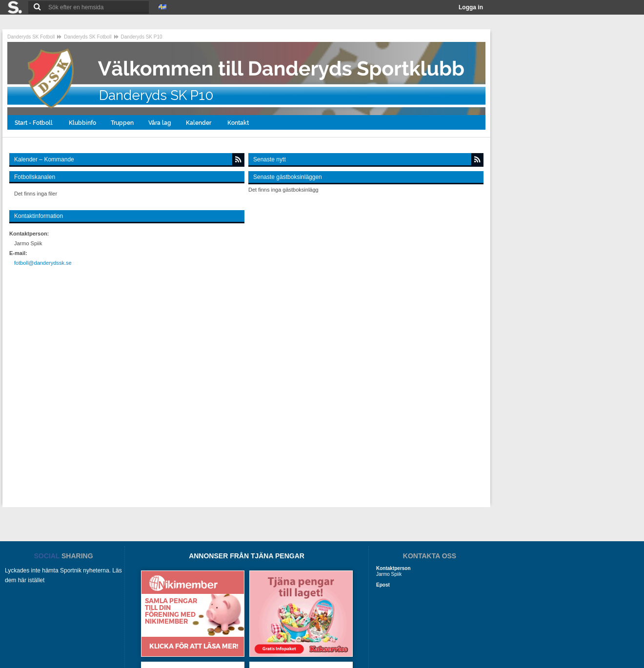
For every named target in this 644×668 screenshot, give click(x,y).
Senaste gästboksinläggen (288, 177)
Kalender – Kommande (44, 159)
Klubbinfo (82, 123)
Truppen (122, 123)
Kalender (199, 123)
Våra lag (160, 123)
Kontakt (239, 123)
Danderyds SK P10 (142, 37)
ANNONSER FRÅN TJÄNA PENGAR (247, 556)
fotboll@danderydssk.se (43, 263)
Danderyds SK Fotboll (31, 37)
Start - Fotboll (34, 123)
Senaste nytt (270, 159)
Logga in (471, 7)
